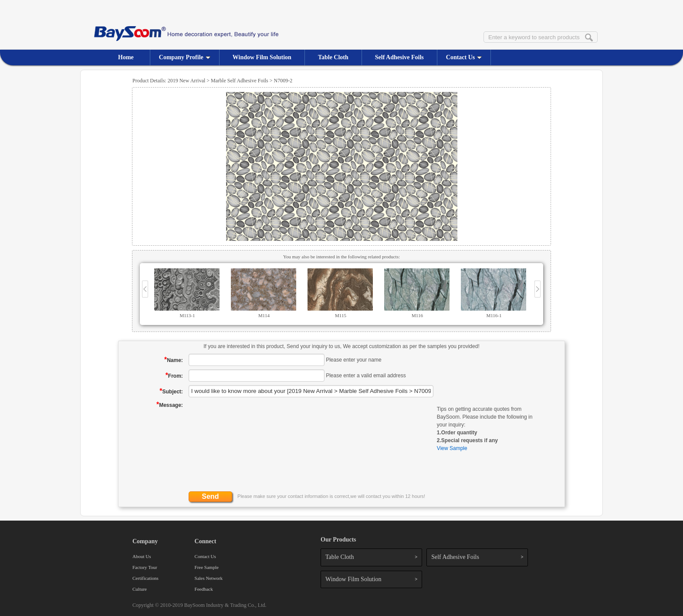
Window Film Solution (262, 57)
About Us (142, 556)
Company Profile (185, 57)
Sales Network (209, 578)
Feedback (204, 589)
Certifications (145, 578)
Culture (140, 589)
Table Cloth (333, 57)
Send (210, 496)
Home (126, 57)
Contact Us (464, 57)
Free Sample (207, 567)
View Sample (452, 448)
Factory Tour (145, 567)
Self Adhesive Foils (399, 57)
